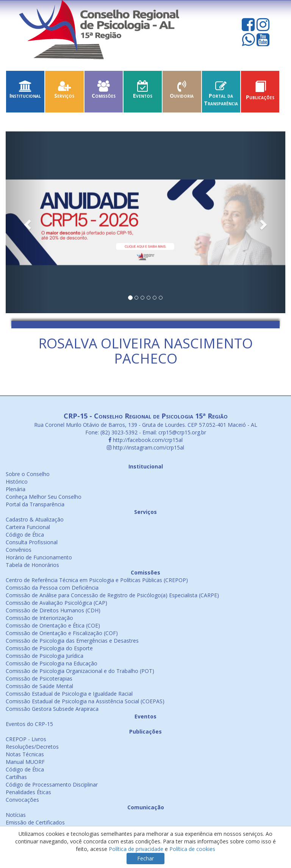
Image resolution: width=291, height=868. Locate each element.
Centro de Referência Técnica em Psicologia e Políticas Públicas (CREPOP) (97, 580)
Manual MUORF (25, 762)
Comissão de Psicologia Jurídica (45, 656)
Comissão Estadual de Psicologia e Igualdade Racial (69, 694)
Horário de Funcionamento (39, 557)
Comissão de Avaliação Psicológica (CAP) (56, 603)
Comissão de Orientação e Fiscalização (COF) (62, 633)
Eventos (143, 92)
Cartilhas (16, 777)
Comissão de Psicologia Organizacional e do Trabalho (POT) (80, 671)
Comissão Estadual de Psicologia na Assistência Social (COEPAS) (85, 701)
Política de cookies (192, 849)
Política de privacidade (136, 849)
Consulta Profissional (32, 542)
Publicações (260, 93)
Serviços (64, 92)
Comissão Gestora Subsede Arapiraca (52, 709)
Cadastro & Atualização (35, 519)
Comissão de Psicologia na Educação (52, 663)
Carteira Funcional (28, 527)
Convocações (22, 800)
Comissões (104, 92)
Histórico (17, 482)
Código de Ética (25, 535)
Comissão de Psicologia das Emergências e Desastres (72, 641)
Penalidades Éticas (28, 792)
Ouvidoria (182, 92)
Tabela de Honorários (32, 565)
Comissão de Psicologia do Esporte (49, 648)
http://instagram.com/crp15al (145, 447)
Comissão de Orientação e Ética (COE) (53, 625)
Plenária (16, 489)
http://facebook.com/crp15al (145, 440)
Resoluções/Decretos (32, 747)
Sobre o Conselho (28, 474)
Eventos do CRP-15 (29, 724)
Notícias (16, 815)
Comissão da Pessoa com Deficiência (52, 588)
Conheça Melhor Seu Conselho (44, 497)
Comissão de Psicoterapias (39, 678)
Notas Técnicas (25, 754)
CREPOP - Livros (26, 739)
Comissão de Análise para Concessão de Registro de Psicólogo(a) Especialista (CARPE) (112, 595)
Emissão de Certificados (35, 822)
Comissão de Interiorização (39, 618)
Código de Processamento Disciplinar (52, 784)
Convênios (19, 550)
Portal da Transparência (221, 96)
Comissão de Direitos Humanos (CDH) (53, 610)
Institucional (25, 92)
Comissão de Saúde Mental (39, 686)
